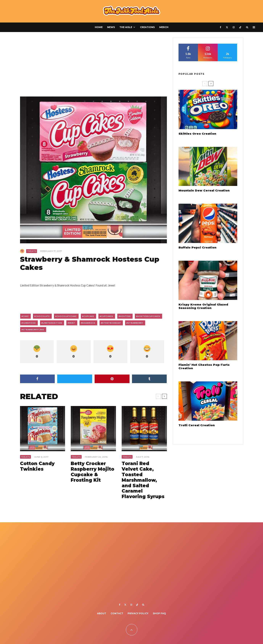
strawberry (136, 323)
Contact (117, 613)
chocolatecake (67, 316)
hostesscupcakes (149, 316)
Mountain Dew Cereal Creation (204, 191)
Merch (164, 27)
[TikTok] (240, 27)
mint (72, 323)
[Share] (37, 379)
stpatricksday (112, 323)
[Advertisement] (93, 66)
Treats (32, 251)
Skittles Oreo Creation (197, 134)
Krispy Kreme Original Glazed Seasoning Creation (203, 306)
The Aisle (126, 27)
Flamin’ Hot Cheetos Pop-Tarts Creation (204, 367)
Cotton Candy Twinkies (37, 466)
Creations (147, 27)
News (111, 27)
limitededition (52, 323)
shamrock (89, 323)
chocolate (43, 316)
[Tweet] (75, 379)
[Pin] (112, 379)
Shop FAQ (159, 613)
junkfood (29, 323)
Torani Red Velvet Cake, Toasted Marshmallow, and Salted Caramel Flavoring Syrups (143, 480)
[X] (227, 27)
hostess (125, 316)
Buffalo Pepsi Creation (197, 248)
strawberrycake (34, 330)
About (102, 613)
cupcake (89, 316)
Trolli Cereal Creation (197, 425)
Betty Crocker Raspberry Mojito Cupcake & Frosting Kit (92, 472)
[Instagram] (234, 27)
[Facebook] (221, 27)
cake (26, 316)
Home (99, 27)
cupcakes (107, 316)
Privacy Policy (138, 613)
